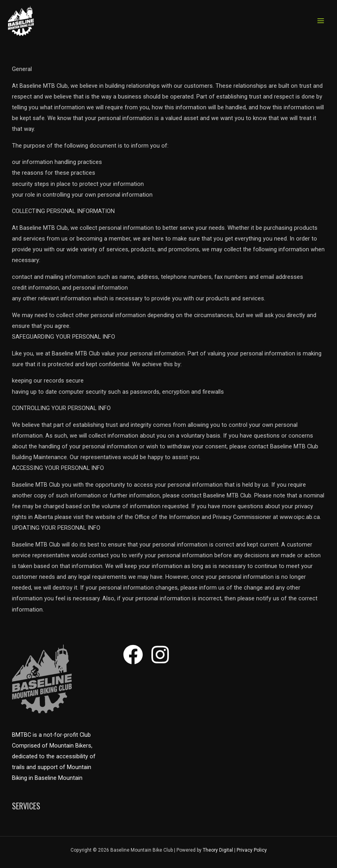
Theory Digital (218, 850)
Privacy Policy (252, 850)
